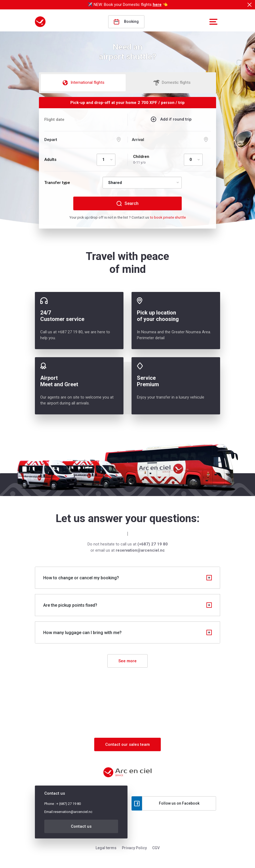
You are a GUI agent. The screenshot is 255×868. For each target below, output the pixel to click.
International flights (83, 83)
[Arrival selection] (171, 140)
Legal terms (106, 848)
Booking (126, 22)
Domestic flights (172, 83)
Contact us (81, 826)
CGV (156, 848)
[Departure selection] (84, 140)
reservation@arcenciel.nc (73, 812)
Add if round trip (176, 119)
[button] (213, 22)
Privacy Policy (134, 848)
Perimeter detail (151, 338)
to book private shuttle (168, 217)
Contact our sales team (127, 744)
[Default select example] (106, 160)
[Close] (249, 5)
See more (127, 661)
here (157, 5)
